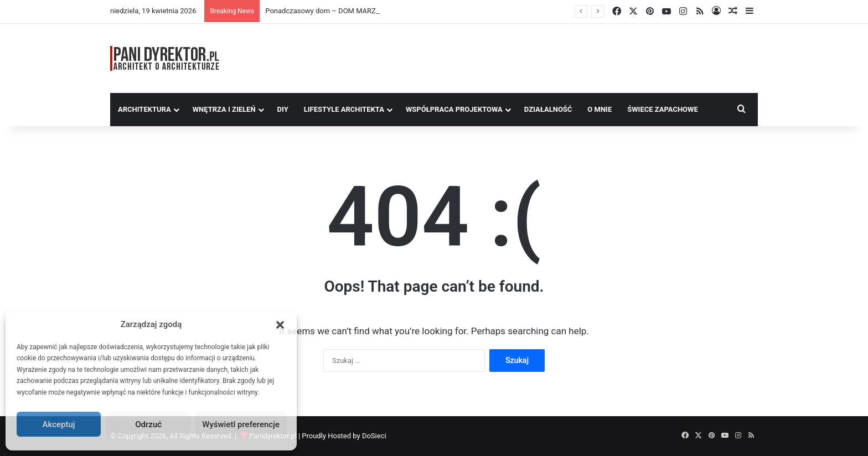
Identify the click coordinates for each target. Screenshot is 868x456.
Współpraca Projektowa (454, 109)
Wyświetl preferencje (241, 424)
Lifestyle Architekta (344, 109)
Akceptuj (59, 424)
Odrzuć (148, 424)
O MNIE (600, 109)
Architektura (144, 109)
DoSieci (374, 436)
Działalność (548, 109)
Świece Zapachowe (663, 109)
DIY (283, 109)
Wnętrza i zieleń (224, 109)
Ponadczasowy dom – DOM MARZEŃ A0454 (336, 11)
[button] (280, 325)
